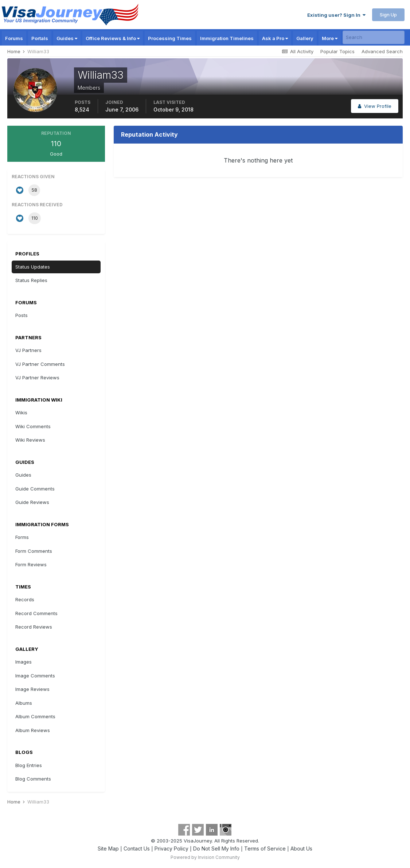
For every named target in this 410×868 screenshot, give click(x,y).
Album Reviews (33, 730)
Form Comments (34, 551)
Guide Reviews (32, 502)
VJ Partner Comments (40, 364)
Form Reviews (31, 564)
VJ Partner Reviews (37, 378)
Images (24, 662)
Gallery (305, 38)
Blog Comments (33, 779)
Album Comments (35, 716)
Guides (67, 38)
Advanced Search (382, 51)
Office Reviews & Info (113, 38)
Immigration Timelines (227, 38)
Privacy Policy (171, 849)
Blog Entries (29, 765)
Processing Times (170, 38)
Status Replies (31, 280)
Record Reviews (34, 627)
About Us (301, 849)
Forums (14, 38)
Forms (22, 537)
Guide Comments (35, 489)
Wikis (21, 413)
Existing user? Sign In (336, 15)
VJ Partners (28, 350)
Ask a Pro (275, 38)
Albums (24, 703)
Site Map (108, 849)
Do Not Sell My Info (216, 849)
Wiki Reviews (30, 440)
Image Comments (35, 676)
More (330, 38)
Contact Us (137, 849)
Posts (22, 315)
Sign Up (388, 15)
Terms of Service (265, 849)
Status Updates (33, 267)
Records (25, 599)
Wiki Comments (33, 426)
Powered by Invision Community (205, 857)
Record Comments (36, 613)
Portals (40, 38)
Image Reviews (32, 689)
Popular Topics (337, 51)
